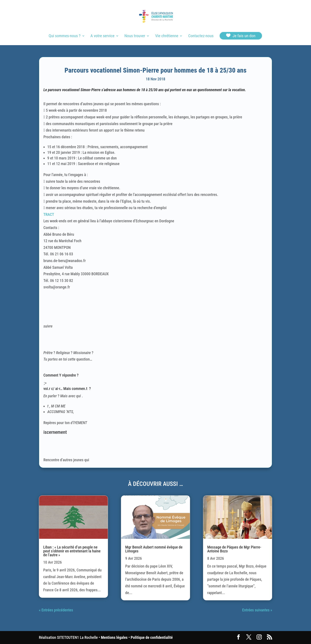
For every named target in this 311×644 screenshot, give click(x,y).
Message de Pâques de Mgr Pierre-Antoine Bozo (234, 549)
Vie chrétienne (167, 36)
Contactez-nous (201, 36)
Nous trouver (135, 36)
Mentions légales (114, 637)
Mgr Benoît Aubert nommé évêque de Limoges (154, 549)
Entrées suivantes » (257, 610)
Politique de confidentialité (152, 637)
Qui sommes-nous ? (64, 36)
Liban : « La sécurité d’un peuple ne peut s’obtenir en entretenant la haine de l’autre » (72, 551)
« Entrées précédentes (56, 610)
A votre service (102, 36)
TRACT (49, 214)
